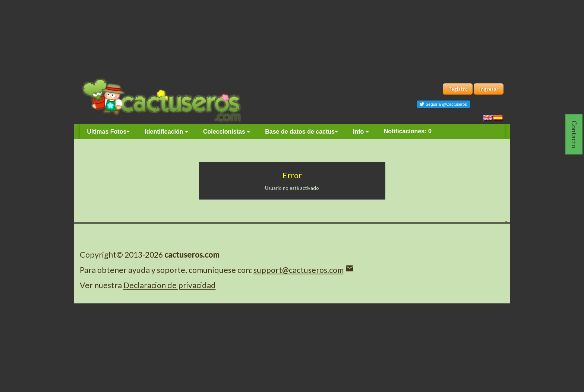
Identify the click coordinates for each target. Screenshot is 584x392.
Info (361, 132)
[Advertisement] (292, 37)
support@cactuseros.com (299, 270)
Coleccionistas (227, 132)
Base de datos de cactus (302, 132)
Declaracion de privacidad (170, 285)
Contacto (574, 134)
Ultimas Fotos (109, 132)
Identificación (166, 132)
